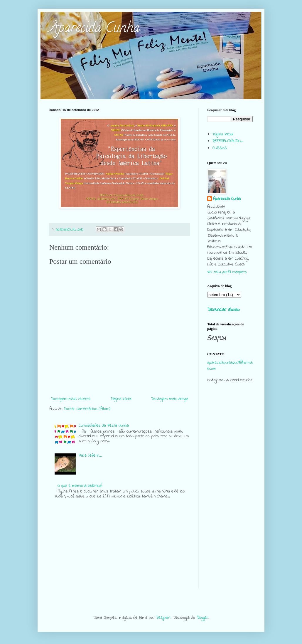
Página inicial (121, 399)
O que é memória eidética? (80, 486)
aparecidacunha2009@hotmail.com (230, 366)
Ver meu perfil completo (227, 272)
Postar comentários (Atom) (87, 409)
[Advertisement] (230, 500)
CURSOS (220, 148)
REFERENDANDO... (228, 141)
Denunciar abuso (223, 310)
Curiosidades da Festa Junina (104, 426)
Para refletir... (90, 456)
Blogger (203, 618)
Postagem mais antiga (170, 399)
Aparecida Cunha (95, 29)
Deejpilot (163, 618)
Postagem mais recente (71, 399)
